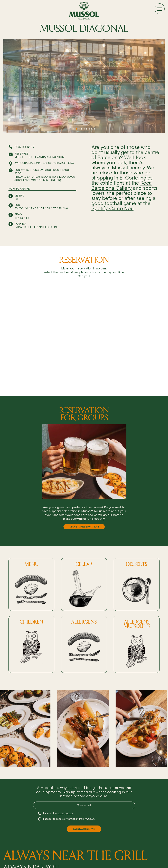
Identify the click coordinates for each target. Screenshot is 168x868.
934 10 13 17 (25, 147)
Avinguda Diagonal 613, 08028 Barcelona (44, 163)
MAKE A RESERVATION (84, 527)
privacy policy (65, 813)
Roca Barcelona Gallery (122, 185)
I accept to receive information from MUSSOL (69, 819)
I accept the (58, 813)
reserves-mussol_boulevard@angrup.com (39, 155)
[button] (74, 129)
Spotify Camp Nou (113, 208)
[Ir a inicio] (84, 11)
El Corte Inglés (136, 178)
